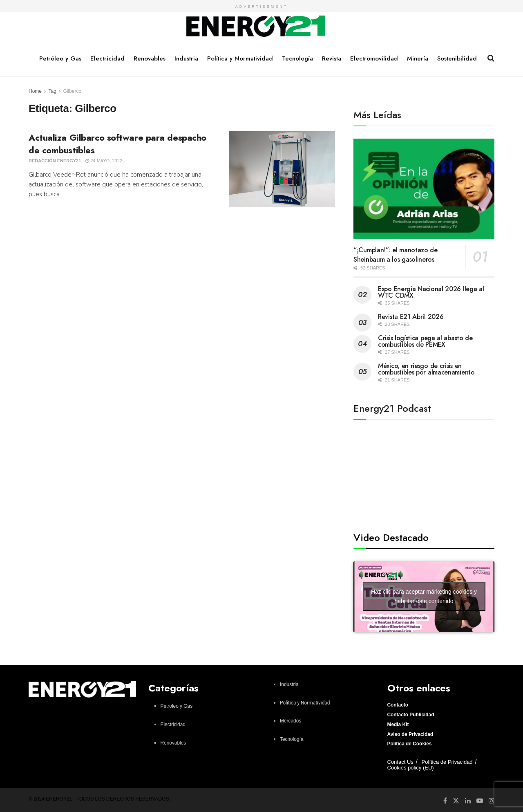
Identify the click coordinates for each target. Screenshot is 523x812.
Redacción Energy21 (55, 161)
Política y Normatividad (240, 58)
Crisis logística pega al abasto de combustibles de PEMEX (425, 341)
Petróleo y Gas (60, 58)
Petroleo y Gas (177, 706)
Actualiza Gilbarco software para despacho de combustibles (117, 144)
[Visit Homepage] (256, 27)
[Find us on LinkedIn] (468, 801)
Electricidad (107, 58)
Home (35, 91)
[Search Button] (491, 58)
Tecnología (297, 58)
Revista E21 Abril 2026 (411, 317)
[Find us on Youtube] (480, 801)
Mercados (291, 721)
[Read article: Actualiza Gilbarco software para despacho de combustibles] (282, 169)
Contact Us (400, 762)
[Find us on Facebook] (445, 801)
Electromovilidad (374, 58)
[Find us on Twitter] (456, 800)
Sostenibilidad (457, 58)
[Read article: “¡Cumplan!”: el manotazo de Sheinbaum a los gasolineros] (424, 189)
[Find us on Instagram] (492, 801)
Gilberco (73, 91)
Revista (332, 58)
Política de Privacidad (447, 762)
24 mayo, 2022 (104, 161)
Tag (52, 91)
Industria (186, 58)
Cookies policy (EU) (411, 768)
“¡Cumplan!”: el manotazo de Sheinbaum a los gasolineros (396, 255)
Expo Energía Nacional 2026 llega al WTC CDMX (431, 292)
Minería (418, 58)
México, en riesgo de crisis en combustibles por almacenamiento (426, 369)
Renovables (150, 58)
